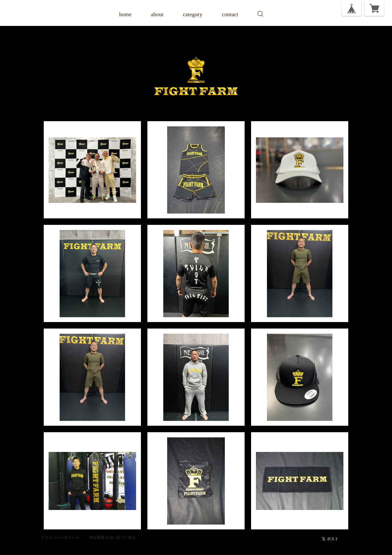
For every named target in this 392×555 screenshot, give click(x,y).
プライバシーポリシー (60, 538)
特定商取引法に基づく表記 (112, 538)
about (157, 14)
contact (230, 14)
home (125, 14)
